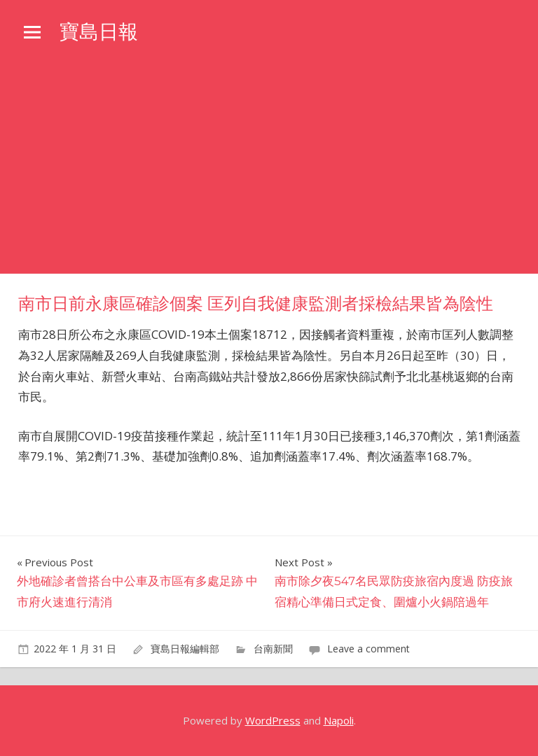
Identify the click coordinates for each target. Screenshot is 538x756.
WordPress (273, 720)
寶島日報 (99, 31)
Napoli (339, 720)
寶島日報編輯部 (185, 649)
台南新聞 (273, 649)
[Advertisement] (269, 169)
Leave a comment (368, 649)
